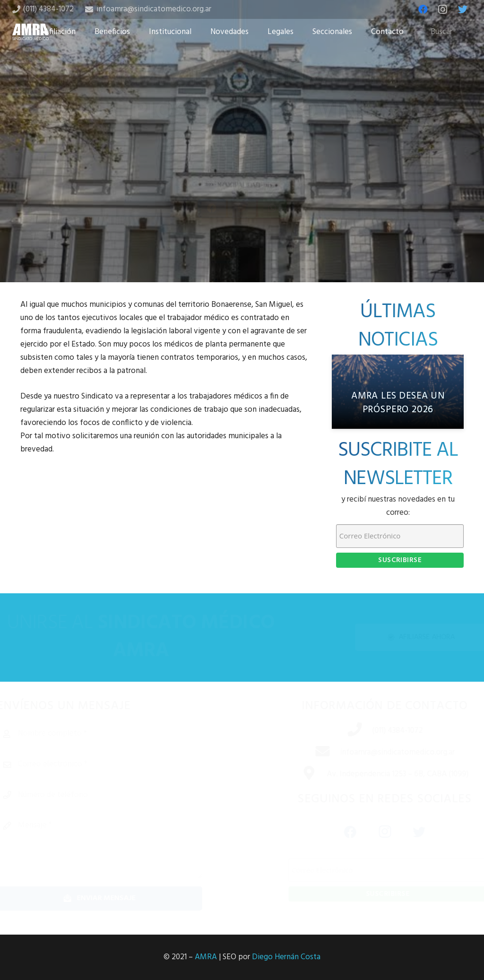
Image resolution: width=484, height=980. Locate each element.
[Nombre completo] (115, 734)
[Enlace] (31, 32)
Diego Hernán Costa (286, 957)
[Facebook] (423, 9)
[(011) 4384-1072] (344, 731)
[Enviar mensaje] (115, 898)
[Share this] (212, 232)
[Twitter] (463, 9)
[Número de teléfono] (115, 795)
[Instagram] (443, 9)
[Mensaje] (115, 846)
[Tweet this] (242, 232)
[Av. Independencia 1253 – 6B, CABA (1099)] (298, 774)
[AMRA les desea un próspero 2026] (398, 392)
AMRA (206, 957)
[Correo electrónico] (115, 764)
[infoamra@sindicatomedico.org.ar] (311, 753)
